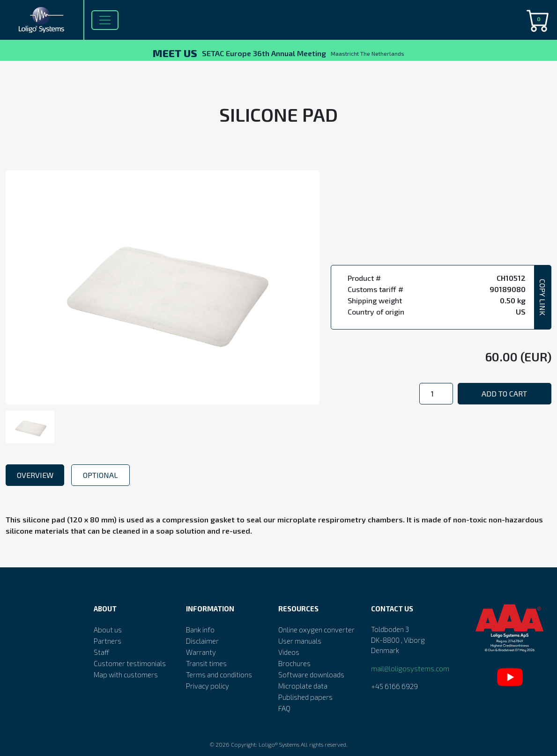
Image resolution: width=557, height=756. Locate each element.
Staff (101, 652)
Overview (35, 475)
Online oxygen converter (316, 630)
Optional (100, 475)
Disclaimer (202, 641)
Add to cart (504, 393)
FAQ (284, 708)
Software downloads (311, 675)
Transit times (206, 663)
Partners (108, 641)
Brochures (294, 663)
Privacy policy (208, 686)
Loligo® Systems (279, 744)
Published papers (305, 697)
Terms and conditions (219, 675)
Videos (289, 652)
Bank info (200, 630)
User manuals (300, 641)
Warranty (201, 652)
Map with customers (126, 675)
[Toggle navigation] (105, 20)
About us (108, 630)
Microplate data (303, 686)
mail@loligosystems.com (410, 668)
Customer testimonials (130, 663)
